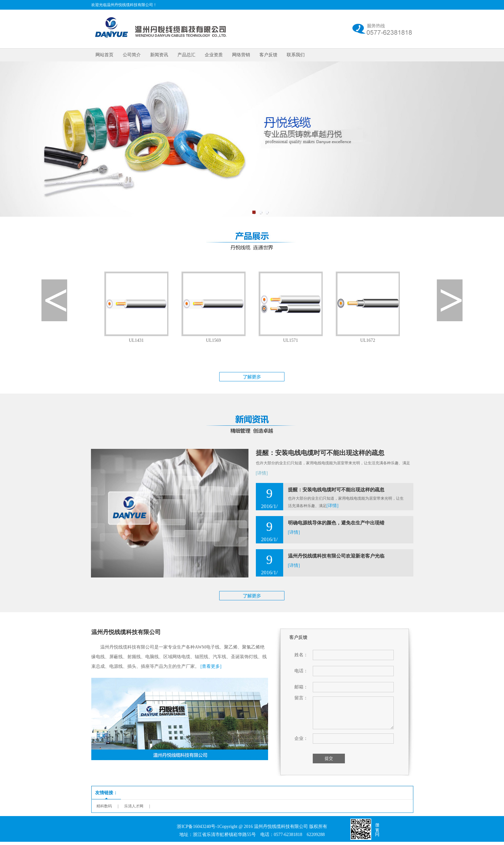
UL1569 (214, 340)
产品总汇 (186, 55)
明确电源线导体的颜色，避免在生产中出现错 (336, 523)
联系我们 (296, 55)
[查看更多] (211, 666)
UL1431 (136, 340)
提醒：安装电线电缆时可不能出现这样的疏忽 (320, 453)
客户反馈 (268, 55)
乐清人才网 (134, 806)
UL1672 (368, 340)
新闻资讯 (159, 55)
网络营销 (241, 55)
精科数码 (104, 806)
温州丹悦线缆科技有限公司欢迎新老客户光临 (336, 556)
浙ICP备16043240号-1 (198, 827)
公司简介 (132, 55)
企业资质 (214, 55)
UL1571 (291, 340)
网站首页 (104, 55)
